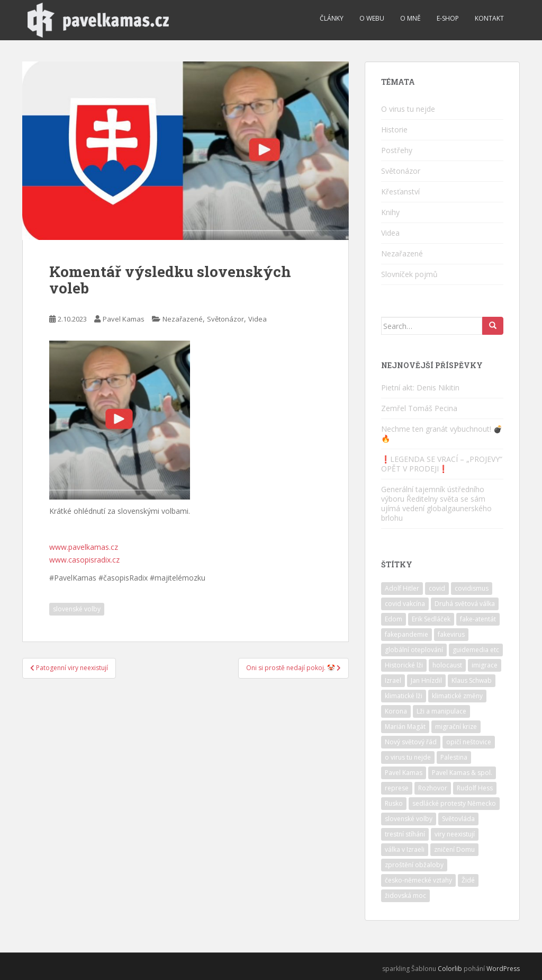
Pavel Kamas (124, 319)
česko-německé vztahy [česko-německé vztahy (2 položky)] (418, 880)
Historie (394, 130)
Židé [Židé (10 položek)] (468, 880)
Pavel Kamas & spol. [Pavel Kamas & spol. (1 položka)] (462, 773)
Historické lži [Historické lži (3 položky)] (404, 665)
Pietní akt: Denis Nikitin (420, 387)
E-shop (448, 18)
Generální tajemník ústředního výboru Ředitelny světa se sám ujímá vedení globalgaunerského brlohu (436, 504)
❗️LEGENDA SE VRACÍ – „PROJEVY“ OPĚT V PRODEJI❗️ (442, 464)
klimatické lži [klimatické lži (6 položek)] (404, 696)
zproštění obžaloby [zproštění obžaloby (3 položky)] (414, 865)
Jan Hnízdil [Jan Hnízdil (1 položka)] (426, 680)
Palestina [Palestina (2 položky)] (454, 757)
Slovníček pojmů (409, 274)
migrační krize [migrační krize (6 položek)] (456, 727)
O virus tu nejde (408, 109)
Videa (258, 319)
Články (332, 18)
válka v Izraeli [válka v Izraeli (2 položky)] (405, 849)
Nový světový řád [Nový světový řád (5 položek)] (411, 742)
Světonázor (225, 319)
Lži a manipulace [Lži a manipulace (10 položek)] (441, 711)
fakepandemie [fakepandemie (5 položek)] (406, 634)
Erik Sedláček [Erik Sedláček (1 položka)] (431, 619)
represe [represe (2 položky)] (397, 788)
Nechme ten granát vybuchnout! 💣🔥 (442, 434)
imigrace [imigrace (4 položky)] (485, 665)
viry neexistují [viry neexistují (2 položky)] (455, 834)
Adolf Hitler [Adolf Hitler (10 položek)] (402, 588)
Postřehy (397, 150)
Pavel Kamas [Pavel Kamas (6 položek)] (404, 773)
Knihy (390, 212)
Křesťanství (400, 191)
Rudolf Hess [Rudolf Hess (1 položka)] (475, 788)
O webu (372, 18)
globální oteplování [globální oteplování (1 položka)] (414, 650)
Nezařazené (183, 319)
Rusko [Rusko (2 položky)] (394, 803)
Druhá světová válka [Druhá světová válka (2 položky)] (465, 604)
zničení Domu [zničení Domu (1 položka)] (454, 849)
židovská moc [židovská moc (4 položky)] (405, 896)
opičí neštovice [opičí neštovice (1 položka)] (469, 742)
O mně (410, 18)
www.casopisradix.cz (84, 560)
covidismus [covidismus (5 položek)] (472, 588)
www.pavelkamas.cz (84, 547)
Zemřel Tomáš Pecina (419, 408)
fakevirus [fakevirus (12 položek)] (451, 634)
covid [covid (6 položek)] (437, 588)
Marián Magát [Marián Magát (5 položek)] (405, 727)
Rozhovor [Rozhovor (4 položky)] (433, 788)
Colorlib (450, 969)
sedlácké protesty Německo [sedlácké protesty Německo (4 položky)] (454, 803)
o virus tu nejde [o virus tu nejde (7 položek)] (408, 757)
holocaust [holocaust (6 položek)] (447, 665)
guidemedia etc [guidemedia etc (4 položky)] (476, 650)
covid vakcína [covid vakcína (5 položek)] (405, 604)
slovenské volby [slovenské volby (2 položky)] (409, 819)
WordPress (503, 969)
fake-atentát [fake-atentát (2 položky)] (478, 619)
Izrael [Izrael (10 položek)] (393, 680)
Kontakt (489, 18)
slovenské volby (77, 609)
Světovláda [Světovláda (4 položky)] (458, 819)
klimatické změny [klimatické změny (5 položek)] (457, 696)
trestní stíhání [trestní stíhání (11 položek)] (405, 834)
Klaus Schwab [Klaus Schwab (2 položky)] (472, 680)
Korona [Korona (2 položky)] (396, 711)
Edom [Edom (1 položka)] (394, 619)
